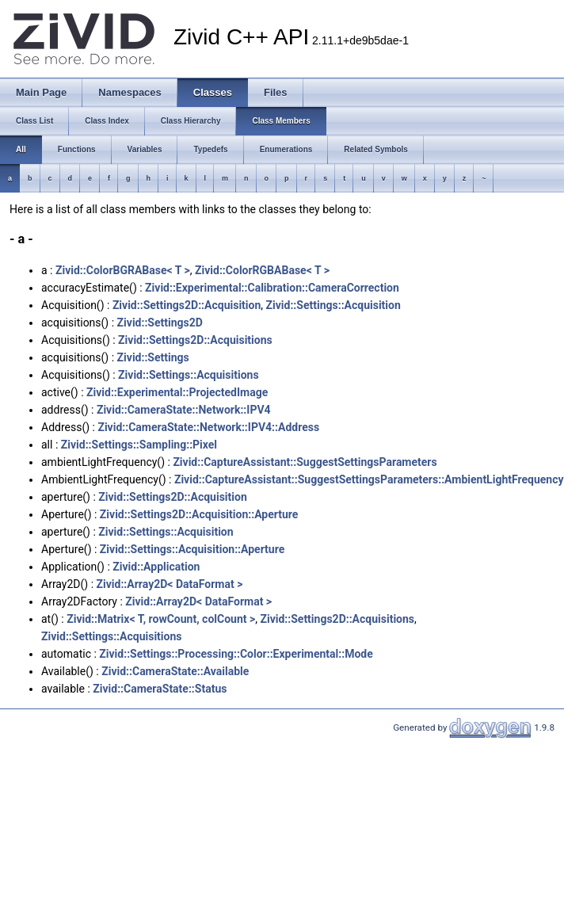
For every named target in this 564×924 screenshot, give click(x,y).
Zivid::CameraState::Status (160, 689)
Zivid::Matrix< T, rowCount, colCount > (161, 619)
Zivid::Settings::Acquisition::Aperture (192, 549)
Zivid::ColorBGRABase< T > (123, 270)
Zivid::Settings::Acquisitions (188, 375)
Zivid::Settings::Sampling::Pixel (139, 445)
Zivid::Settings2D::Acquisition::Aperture (199, 514)
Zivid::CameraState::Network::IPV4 (184, 410)
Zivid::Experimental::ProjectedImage (177, 392)
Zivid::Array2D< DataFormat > (170, 584)
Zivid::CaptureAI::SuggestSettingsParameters (305, 462)
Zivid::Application (156, 567)
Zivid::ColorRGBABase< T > (262, 270)
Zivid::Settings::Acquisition (333, 305)
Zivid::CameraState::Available (175, 671)
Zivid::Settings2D (160, 323)
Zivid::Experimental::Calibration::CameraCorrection (272, 288)
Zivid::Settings (153, 357)
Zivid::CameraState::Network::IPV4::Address (208, 427)
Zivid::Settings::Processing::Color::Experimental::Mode (236, 654)
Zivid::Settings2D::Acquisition (187, 305)
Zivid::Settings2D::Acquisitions (195, 340)
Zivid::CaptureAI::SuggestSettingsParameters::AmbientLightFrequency (369, 479)
